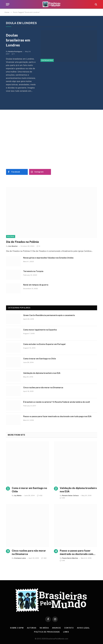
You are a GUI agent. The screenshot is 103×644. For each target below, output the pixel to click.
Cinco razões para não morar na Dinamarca (43, 388)
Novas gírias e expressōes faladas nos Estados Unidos (48, 258)
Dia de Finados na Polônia (22, 242)
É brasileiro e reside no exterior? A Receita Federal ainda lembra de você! (57, 402)
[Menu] (8, 4)
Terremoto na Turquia (33, 271)
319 (62, 561)
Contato (69, 628)
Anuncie (56, 628)
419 (62, 498)
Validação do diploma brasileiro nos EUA (42, 373)
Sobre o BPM (17, 628)
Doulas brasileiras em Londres (18, 40)
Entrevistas (47, 60)
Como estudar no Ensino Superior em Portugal (44, 344)
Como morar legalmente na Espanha (40, 330)
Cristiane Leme (20, 558)
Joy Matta (18, 496)
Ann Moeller (13, 246)
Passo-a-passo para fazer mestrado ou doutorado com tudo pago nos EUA (57, 416)
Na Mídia (44, 628)
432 (40, 496)
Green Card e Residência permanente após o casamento (49, 315)
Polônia (11, 237)
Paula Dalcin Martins (70, 558)
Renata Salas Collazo (70, 496)
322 (44, 558)
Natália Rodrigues (15, 52)
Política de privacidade (47, 632)
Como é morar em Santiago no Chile (39, 359)
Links (66, 632)
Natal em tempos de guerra (36, 285)
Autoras (32, 628)
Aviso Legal (83, 628)
